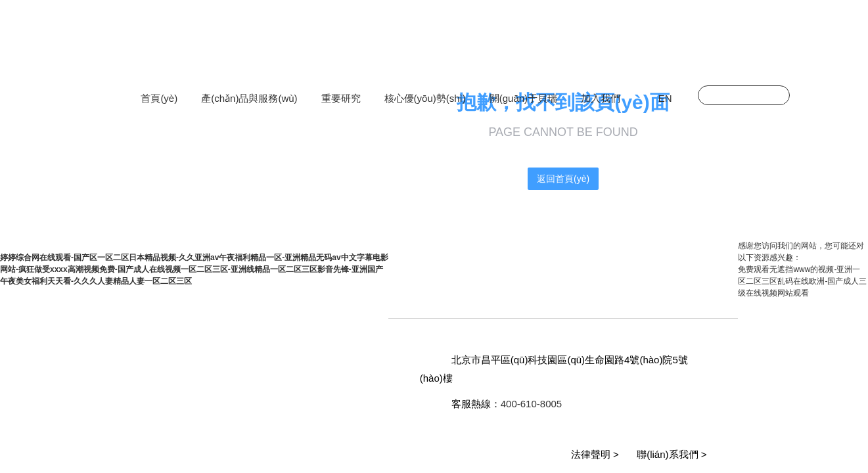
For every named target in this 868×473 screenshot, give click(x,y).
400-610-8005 (531, 404)
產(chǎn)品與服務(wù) (249, 98)
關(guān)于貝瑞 (523, 98)
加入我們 (601, 98)
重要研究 (341, 98)
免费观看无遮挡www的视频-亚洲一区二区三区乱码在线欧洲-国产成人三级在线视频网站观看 (802, 281)
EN (665, 98)
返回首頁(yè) (563, 179)
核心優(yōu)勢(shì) (425, 98)
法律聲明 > (595, 454)
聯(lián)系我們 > (672, 454)
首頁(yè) (159, 98)
